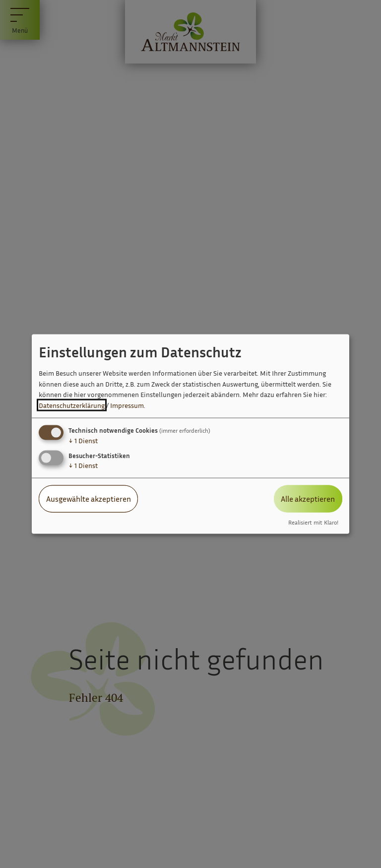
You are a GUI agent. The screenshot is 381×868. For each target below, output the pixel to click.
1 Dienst (83, 440)
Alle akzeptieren (308, 499)
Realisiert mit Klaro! (313, 522)
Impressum (127, 405)
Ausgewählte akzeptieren (89, 499)
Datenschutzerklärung (72, 405)
